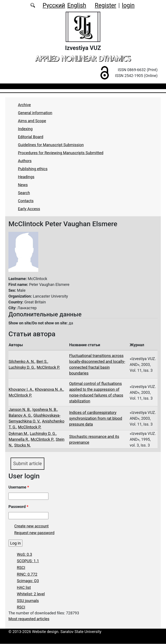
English (77, 5)
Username (19, 487)
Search (24, 193)
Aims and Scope (32, 121)
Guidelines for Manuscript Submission (51, 145)
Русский (54, 5)
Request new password (34, 533)
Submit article (28, 464)
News (23, 185)
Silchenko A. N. (22, 361)
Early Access (29, 209)
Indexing (25, 129)
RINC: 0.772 (27, 574)
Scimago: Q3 (28, 581)
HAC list (24, 587)
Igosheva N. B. (45, 409)
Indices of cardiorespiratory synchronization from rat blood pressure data (96, 418)
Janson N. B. (20, 409)
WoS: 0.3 (24, 554)
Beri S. (42, 361)
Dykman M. (18, 433)
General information (35, 113)
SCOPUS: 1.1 (28, 561)
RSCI (21, 568)
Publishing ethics (33, 169)
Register (106, 5)
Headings (26, 177)
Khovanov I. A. (21, 389)
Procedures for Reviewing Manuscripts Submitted (61, 153)
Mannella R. (19, 439)
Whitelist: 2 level (31, 594)
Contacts (26, 201)
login (128, 5)
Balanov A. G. (20, 415)
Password (18, 507)
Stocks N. (23, 445)
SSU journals (28, 601)
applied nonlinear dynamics (83, 58)
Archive (24, 105)
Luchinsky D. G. (22, 367)
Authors (25, 161)
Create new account (31, 526)
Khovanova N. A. (49, 389)
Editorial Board (31, 137)
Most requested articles (29, 619)
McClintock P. (48, 367)
